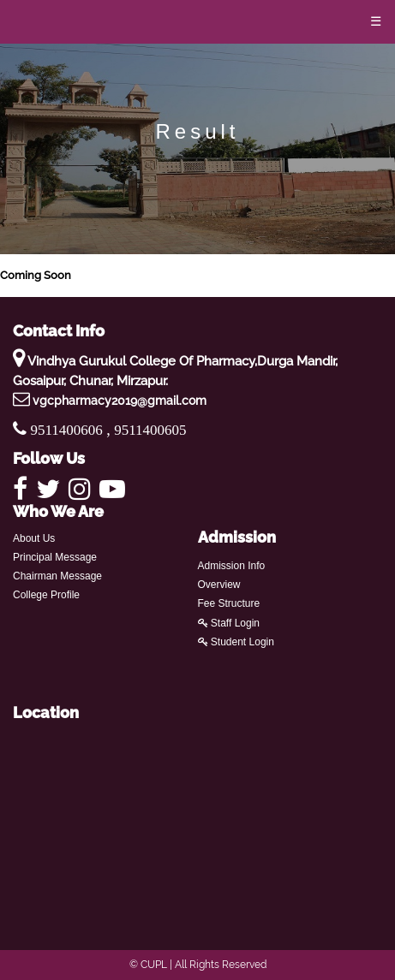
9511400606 (69, 430)
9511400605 (150, 430)
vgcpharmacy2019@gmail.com (120, 401)
